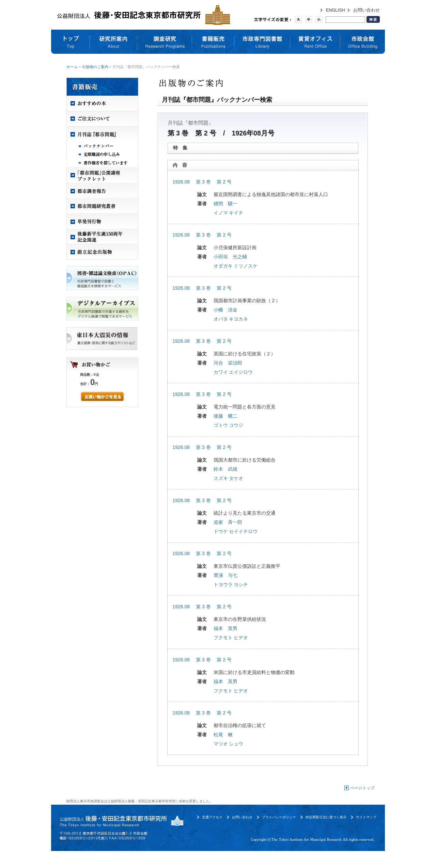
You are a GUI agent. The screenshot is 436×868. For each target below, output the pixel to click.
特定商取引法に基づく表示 (326, 817)
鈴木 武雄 (225, 469)
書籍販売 (213, 42)
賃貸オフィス (315, 42)
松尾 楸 (223, 735)
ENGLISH (336, 10)
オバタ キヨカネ (231, 319)
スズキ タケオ (229, 478)
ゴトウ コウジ (229, 425)
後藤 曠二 (225, 416)
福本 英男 (225, 628)
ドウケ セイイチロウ (236, 531)
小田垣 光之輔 (230, 257)
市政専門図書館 (262, 42)
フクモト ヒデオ (231, 638)
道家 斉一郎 (228, 522)
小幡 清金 (225, 310)
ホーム (72, 67)
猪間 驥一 (225, 204)
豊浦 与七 (225, 575)
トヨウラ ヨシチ (231, 584)
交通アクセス (212, 817)
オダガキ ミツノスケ (236, 266)
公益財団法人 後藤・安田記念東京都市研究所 (142, 15)
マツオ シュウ (229, 744)
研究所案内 (114, 42)
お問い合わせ (367, 10)
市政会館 (363, 42)
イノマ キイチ (229, 213)
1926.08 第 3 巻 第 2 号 (202, 182)
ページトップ (362, 788)
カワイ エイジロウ (233, 372)
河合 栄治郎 (228, 363)
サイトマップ (366, 817)
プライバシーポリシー (279, 817)
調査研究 (165, 42)
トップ (71, 42)
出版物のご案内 (95, 67)
